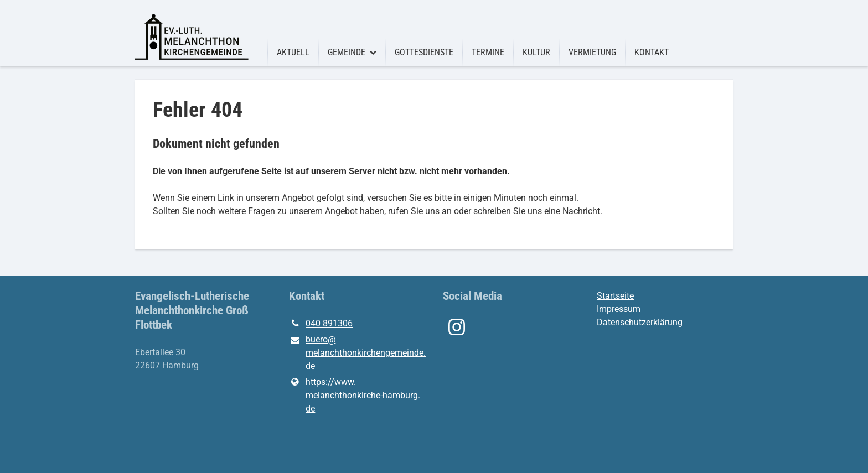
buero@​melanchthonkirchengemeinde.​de (357, 354)
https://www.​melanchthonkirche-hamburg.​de (355, 396)
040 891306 (321, 324)
